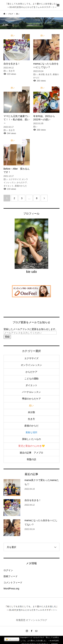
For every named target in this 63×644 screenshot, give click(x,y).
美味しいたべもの (31, 439)
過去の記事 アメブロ (31, 453)
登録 (7, 337)
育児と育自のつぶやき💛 (32, 446)
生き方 (31, 419)
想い (31, 406)
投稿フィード (11, 576)
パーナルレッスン (31, 392)
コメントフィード (13, 582)
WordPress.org (11, 589)
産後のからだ (31, 426)
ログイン (8, 570)
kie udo (32, 272)
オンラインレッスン (31, 365)
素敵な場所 (31, 432)
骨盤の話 (31, 459)
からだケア (31, 372)
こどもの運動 (31, 379)
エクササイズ (31, 358)
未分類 (31, 412)
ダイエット (31, 385)
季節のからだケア (31, 399)
